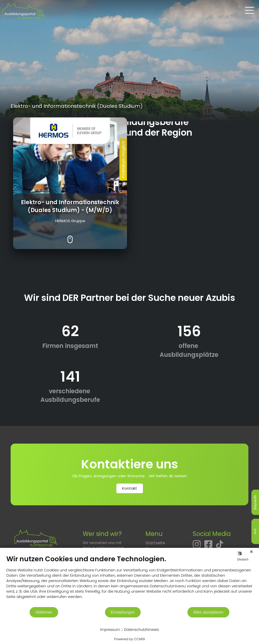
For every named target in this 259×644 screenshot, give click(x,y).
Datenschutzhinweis (141, 630)
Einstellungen (123, 612)
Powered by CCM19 (129, 639)
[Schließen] (251, 552)
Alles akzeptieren (208, 612)
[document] (129, 581)
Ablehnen (44, 612)
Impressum (110, 630)
